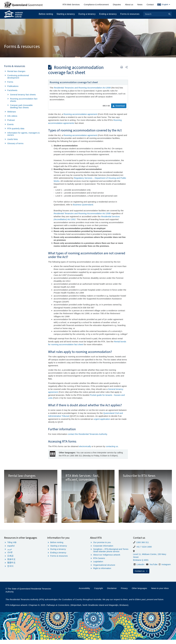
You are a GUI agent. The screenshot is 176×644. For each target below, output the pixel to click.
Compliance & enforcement (96, 4)
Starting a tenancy (66, 14)
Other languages (139, 593)
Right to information (102, 573)
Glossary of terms (15, 143)
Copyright (98, 593)
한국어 (10, 570)
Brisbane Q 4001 (141, 564)
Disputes (117, 4)
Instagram (166, 569)
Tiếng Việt (12, 547)
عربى (10, 553)
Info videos (12, 116)
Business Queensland (83, 205)
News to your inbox (160, 593)
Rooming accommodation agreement (81, 114)
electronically (85, 446)
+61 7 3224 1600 (144, 551)
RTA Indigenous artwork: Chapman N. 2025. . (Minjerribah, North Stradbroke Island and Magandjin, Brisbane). (67, 609)
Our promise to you (102, 547)
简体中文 (11, 564)
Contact (150, 4)
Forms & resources (130, 14)
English (166, 4)
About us (129, 4)
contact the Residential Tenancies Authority (87, 434)
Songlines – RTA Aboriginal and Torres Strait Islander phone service (111, 555)
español (11, 550)
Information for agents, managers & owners (23, 134)
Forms (10, 82)
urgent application (102, 419)
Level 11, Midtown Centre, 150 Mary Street (150, 560)
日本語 (10, 560)
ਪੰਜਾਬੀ (10, 557)
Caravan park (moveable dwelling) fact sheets (21, 106)
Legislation (98, 566)
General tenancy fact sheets (23, 95)
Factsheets (12, 90)
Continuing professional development (18, 77)
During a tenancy (87, 14)
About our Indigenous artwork (107, 559)
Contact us (141, 575)
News (140, 4)
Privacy (124, 593)
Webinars (12, 112)
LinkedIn (140, 569)
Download (119, 106)
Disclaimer (112, 593)
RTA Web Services (71, 4)
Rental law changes (16, 71)
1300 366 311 (142, 547)
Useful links (13, 139)
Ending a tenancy (108, 14)
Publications (13, 86)
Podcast (11, 120)
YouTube (153, 569)
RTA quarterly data (16, 128)
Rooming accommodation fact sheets (24, 100)
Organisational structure (104, 569)
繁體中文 (11, 567)
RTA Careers (99, 562)
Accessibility (84, 593)
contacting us (112, 446)
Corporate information (103, 550)
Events (10, 124)
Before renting (46, 14)
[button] (127, 67)
